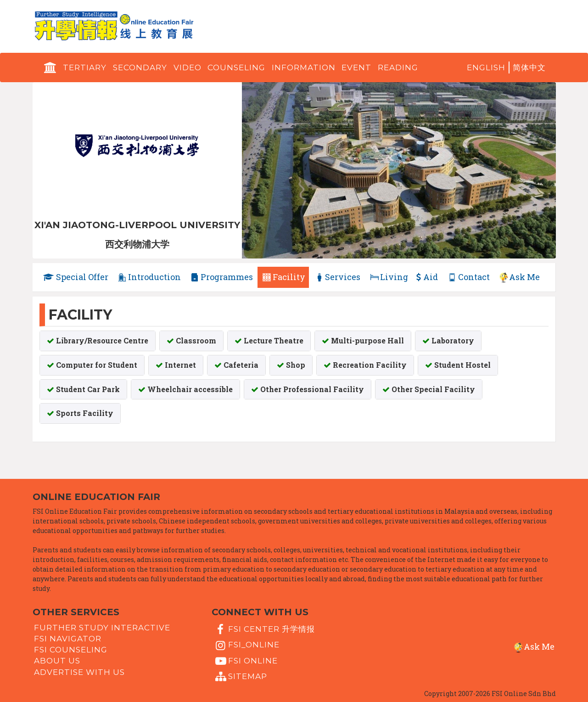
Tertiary (85, 67)
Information (304, 67)
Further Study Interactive (102, 627)
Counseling (236, 67)
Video (188, 67)
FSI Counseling (71, 650)
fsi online (246, 661)
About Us (57, 661)
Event (356, 67)
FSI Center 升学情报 (264, 629)
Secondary (140, 67)
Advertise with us (79, 672)
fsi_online (246, 645)
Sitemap (240, 677)
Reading (398, 67)
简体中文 (529, 67)
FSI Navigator (68, 639)
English (486, 67)
